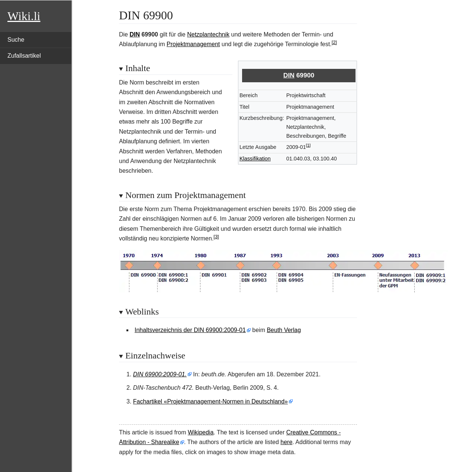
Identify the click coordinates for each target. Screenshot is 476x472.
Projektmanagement (193, 44)
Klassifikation (255, 159)
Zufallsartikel (24, 56)
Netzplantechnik (208, 34)
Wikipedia (201, 432)
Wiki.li (24, 16)
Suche (16, 40)
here (286, 442)
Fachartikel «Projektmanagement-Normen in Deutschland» (210, 401)
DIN (135, 34)
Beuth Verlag (284, 330)
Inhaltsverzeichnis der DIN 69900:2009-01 (190, 330)
